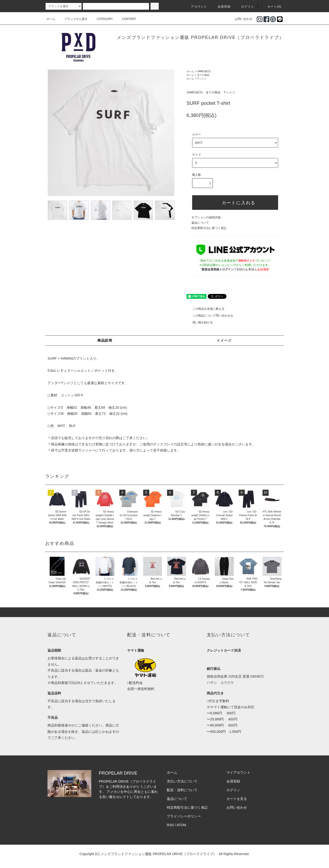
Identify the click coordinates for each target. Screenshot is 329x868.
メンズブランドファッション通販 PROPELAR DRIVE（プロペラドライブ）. (159, 854)
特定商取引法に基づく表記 (209, 228)
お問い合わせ (241, 19)
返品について (200, 223)
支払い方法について (182, 781)
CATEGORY (102, 19)
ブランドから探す (73, 19)
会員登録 (221, 7)
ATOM (181, 825)
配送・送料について (182, 790)
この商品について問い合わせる (210, 316)
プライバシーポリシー (184, 816)
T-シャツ (202, 79)
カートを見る (237, 799)
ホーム (51, 19)
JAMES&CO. (204, 71)
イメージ (224, 340)
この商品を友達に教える (206, 309)
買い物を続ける (200, 322)
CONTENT (126, 19)
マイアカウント (238, 772)
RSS (170, 825)
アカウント (196, 7)
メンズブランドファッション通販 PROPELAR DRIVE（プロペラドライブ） (200, 37)
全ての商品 (203, 75)
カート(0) (272, 7)
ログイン (245, 7)
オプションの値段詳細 (206, 217)
